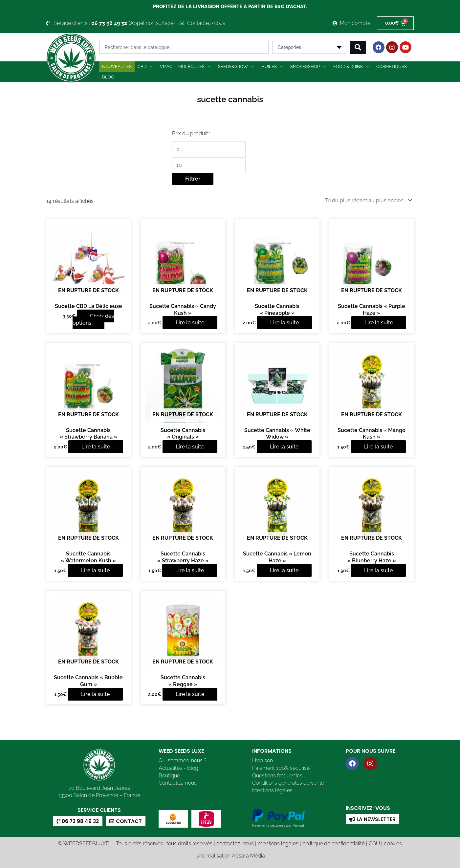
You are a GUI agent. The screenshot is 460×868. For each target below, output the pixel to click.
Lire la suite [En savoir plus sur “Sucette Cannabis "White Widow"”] (284, 447)
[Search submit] (358, 47)
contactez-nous (235, 844)
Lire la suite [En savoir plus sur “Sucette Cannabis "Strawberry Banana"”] (96, 447)
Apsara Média (248, 856)
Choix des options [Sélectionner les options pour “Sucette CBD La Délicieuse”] (93, 320)
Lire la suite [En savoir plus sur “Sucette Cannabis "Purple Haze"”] (379, 323)
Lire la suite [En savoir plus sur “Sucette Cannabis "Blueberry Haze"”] (378, 570)
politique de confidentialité (334, 844)
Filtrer (193, 179)
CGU (374, 844)
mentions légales (278, 844)
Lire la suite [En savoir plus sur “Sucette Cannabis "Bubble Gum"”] (95, 694)
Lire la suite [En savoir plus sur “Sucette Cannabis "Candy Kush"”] (190, 323)
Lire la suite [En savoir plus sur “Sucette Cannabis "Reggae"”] (190, 694)
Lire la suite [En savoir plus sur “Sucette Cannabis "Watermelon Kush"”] (95, 570)
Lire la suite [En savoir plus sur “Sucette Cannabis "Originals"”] (190, 447)
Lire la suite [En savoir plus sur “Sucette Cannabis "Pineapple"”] (285, 323)
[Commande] (367, 200)
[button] (146, 67)
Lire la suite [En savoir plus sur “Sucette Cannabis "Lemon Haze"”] (284, 570)
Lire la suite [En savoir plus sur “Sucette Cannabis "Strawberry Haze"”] (190, 570)
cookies (393, 844)
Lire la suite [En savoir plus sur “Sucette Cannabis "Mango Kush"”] (378, 447)
